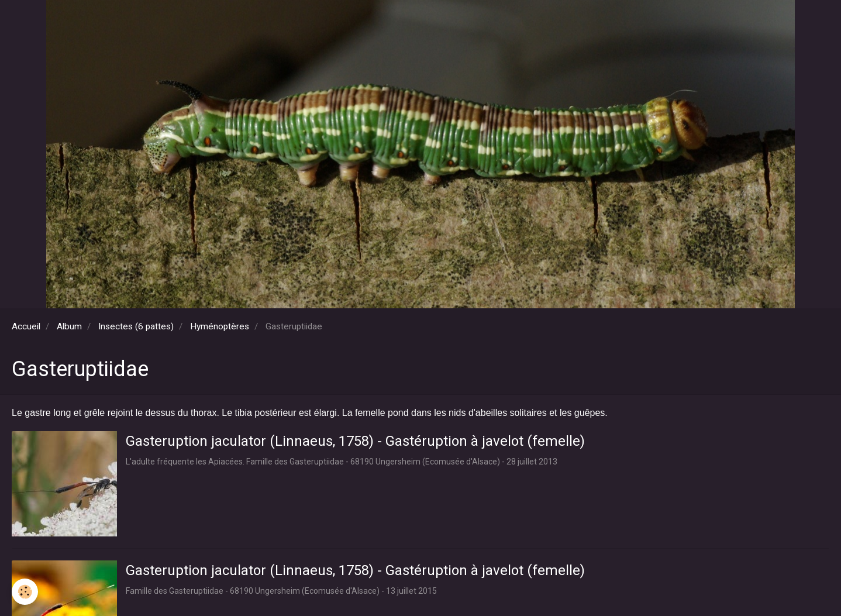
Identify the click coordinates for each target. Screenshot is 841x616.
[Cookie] (25, 592)
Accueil (26, 326)
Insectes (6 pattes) (136, 326)
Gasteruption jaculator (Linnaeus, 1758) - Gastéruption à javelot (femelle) (355, 441)
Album (69, 326)
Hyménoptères (220, 326)
